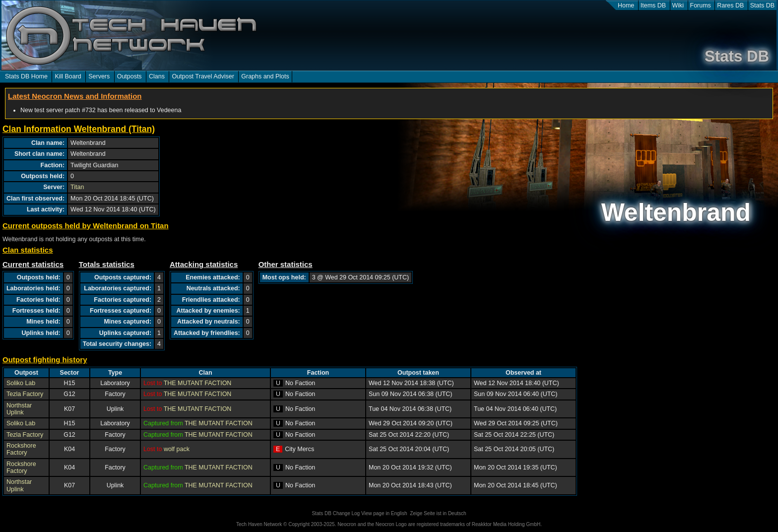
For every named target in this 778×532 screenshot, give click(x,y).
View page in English (384, 513)
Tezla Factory (25, 394)
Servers (99, 76)
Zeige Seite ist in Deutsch (438, 513)
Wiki (678, 5)
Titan (77, 187)
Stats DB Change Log (336, 513)
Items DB (653, 5)
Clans (157, 76)
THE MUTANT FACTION (198, 383)
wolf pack (177, 449)
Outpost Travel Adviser (203, 76)
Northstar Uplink (19, 409)
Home (626, 5)
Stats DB (762, 5)
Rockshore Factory (21, 449)
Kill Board (68, 76)
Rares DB (730, 5)
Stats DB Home (26, 76)
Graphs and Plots (265, 76)
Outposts (130, 76)
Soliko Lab (21, 383)
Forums (701, 5)
